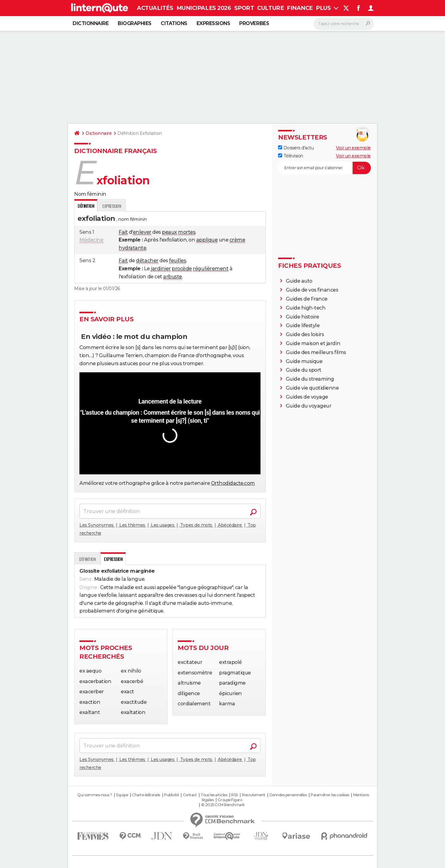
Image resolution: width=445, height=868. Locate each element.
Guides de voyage (307, 397)
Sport (244, 8)
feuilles (178, 261)
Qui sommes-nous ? (95, 795)
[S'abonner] (324, 168)
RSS (235, 795)
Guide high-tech (306, 308)
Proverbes (254, 23)
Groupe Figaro (230, 800)
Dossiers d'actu (296, 148)
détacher (147, 261)
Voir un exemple (353, 148)
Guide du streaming (310, 379)
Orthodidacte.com (233, 483)
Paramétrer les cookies (330, 795)
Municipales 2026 (204, 8)
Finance (300, 8)
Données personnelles (288, 795)
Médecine (91, 240)
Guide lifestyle (303, 325)
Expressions (213, 23)
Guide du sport (304, 370)
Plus (327, 8)
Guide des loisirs (305, 334)
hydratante (132, 248)
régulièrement (211, 269)
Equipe (122, 795)
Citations (174, 23)
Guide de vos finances (312, 290)
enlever (142, 232)
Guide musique (304, 361)
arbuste (173, 277)
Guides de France (307, 299)
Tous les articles (214, 795)
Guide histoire (303, 317)
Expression (112, 206)
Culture (270, 8)
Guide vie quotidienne (312, 388)
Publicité (172, 795)
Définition (87, 559)
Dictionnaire (91, 23)
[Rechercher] (344, 24)
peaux (170, 232)
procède (182, 269)
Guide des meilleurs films (316, 352)
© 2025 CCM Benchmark (223, 805)
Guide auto (299, 281)
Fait (123, 232)
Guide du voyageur (309, 406)
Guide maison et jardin (313, 343)
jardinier (161, 269)
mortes (187, 232)
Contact (190, 795)
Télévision (291, 156)
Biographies (135, 23)
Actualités (155, 8)
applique (207, 240)
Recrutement (254, 795)
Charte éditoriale (146, 795)
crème (237, 240)
